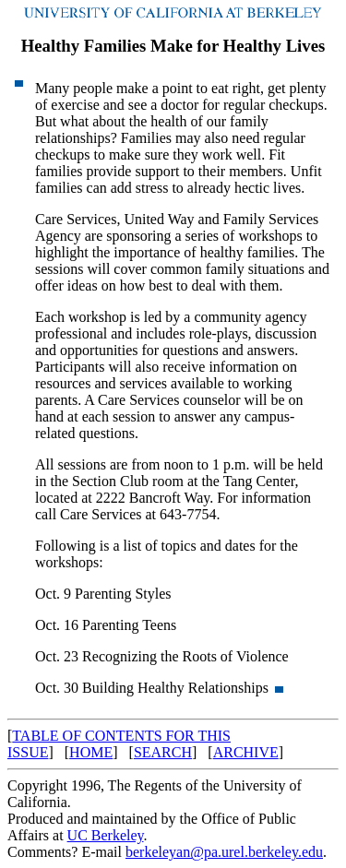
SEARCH (163, 752)
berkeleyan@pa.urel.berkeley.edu (224, 852)
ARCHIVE (246, 752)
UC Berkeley (106, 835)
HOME (91, 752)
